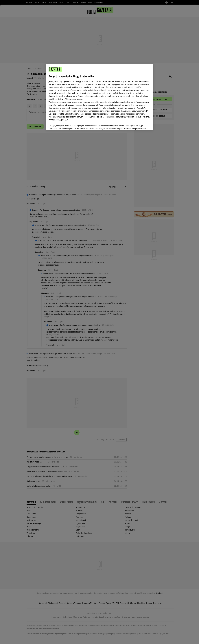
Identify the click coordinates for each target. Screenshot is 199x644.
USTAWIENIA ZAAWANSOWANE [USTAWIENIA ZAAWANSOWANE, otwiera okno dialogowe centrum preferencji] (66, 125)
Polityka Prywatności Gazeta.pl (128, 117)
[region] (99, 97)
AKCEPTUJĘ (141, 125)
